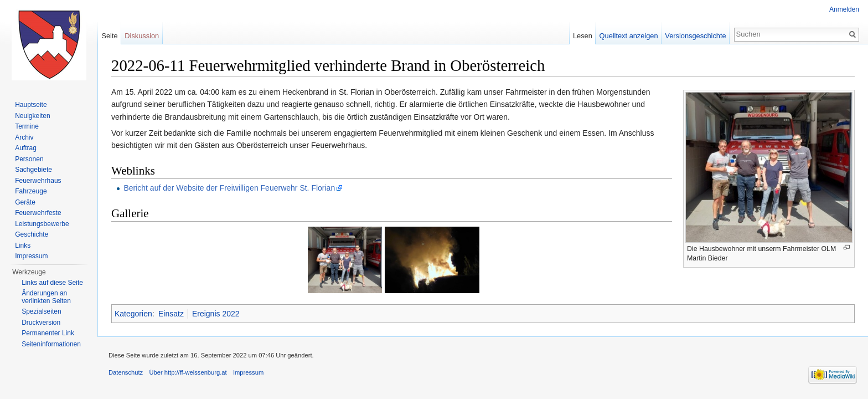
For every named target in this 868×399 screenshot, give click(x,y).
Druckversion (41, 323)
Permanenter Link (48, 333)
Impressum (31, 256)
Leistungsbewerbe (42, 224)
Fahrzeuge (31, 191)
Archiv (24, 137)
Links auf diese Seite (52, 283)
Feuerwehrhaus (38, 181)
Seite (109, 36)
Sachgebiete (33, 170)
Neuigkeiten (32, 116)
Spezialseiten (41, 311)
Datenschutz (126, 372)
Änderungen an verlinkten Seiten (46, 297)
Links (23, 245)
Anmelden (844, 9)
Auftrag (26, 148)
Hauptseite (31, 105)
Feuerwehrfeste (38, 213)
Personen (29, 159)
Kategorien (133, 314)
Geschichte (32, 234)
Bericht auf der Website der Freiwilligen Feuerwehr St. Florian (229, 188)
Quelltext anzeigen (629, 36)
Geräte (25, 202)
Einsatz (171, 314)
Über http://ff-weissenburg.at (188, 372)
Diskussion (142, 36)
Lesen (583, 36)
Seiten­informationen (51, 344)
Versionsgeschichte (695, 36)
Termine (27, 126)
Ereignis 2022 (216, 314)
